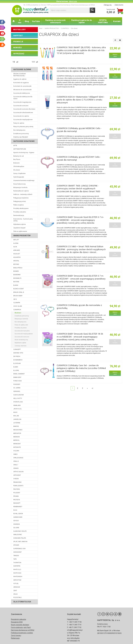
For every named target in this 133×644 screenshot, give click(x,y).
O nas (20, 21)
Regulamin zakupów (19, 619)
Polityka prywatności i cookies (22, 633)
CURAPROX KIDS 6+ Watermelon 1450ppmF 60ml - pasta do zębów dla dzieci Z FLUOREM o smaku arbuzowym (81, 100)
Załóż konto (119, 5)
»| (92, 388)
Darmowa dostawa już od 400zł (23, 630)
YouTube (36, 21)
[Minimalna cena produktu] (14, 62)
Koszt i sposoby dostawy (20, 625)
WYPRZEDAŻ (19, 54)
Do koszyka (115, 76)
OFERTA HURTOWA (103, 21)
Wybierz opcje (115, 55)
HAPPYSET (18, 36)
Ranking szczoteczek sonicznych (55, 21)
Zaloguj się (108, 5)
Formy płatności (17, 627)
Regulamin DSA (17, 622)
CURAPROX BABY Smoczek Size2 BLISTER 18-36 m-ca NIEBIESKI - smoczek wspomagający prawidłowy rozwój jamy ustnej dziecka (80, 337)
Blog (27, 21)
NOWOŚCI (17, 48)
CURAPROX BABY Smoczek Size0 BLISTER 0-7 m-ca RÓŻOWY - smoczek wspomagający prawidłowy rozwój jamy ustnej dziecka (81, 279)
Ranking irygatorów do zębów (82, 21)
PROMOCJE (18, 42)
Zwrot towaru (16, 635)
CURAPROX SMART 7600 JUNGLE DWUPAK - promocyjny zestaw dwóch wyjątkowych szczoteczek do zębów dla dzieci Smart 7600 (78, 189)
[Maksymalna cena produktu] (33, 62)
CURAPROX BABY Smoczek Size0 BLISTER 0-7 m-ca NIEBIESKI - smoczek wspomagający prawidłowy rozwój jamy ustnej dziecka (80, 220)
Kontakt (117, 21)
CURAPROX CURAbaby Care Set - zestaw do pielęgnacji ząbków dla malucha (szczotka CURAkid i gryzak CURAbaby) (81, 368)
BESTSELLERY (19, 30)
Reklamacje (15, 638)
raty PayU (27, 627)
